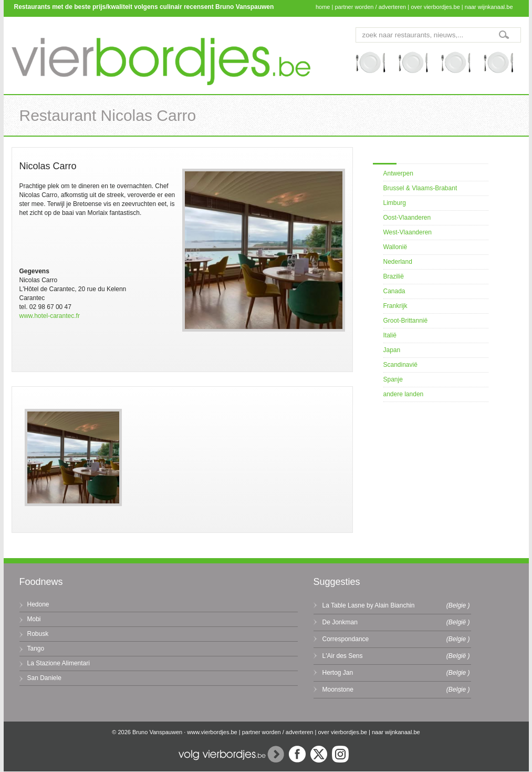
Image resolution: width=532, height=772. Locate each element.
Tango (36, 649)
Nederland (398, 262)
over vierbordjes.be (435, 7)
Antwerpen (398, 173)
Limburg (395, 203)
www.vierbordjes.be (212, 732)
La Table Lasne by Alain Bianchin (369, 605)
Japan (392, 350)
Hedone (38, 604)
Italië (390, 335)
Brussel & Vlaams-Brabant (420, 188)
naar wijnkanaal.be (489, 7)
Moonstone (338, 689)
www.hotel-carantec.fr (50, 316)
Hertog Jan (338, 673)
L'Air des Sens (343, 656)
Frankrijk (395, 306)
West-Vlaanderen (408, 232)
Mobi (34, 619)
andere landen (404, 394)
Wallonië (395, 247)
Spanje (393, 379)
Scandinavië (400, 365)
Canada (394, 291)
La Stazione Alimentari (59, 663)
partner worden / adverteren (370, 7)
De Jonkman (340, 622)
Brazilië (394, 276)
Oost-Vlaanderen (407, 218)
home (323, 7)
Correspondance (346, 639)
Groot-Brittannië (406, 321)
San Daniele (44, 678)
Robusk (38, 634)
